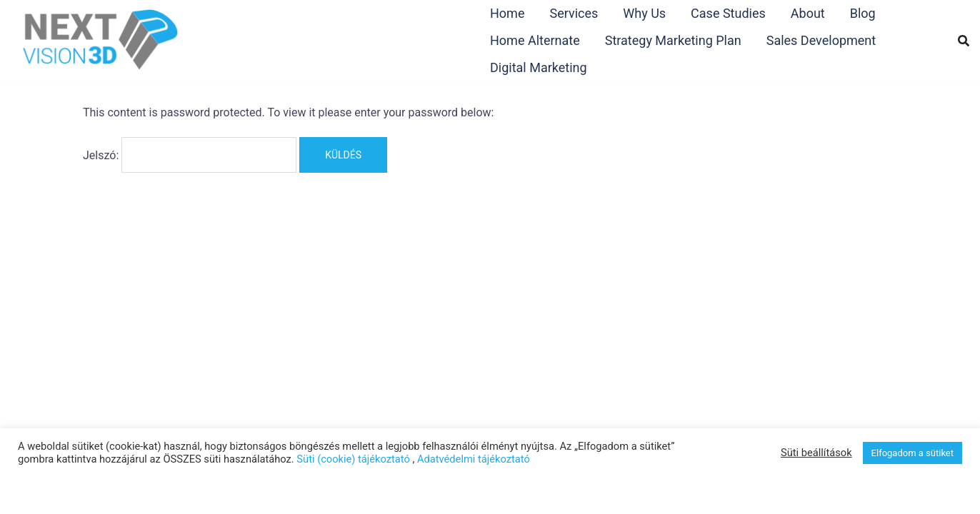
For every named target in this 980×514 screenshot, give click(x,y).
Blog (863, 13)
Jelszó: (190, 155)
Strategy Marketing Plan (673, 40)
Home (507, 13)
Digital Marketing (539, 67)
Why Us (644, 13)
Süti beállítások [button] (816, 453)
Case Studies (728, 13)
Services (574, 13)
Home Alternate (535, 40)
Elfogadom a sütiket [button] (912, 453)
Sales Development (821, 40)
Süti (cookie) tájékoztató (353, 459)
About (808, 13)
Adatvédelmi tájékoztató (474, 459)
